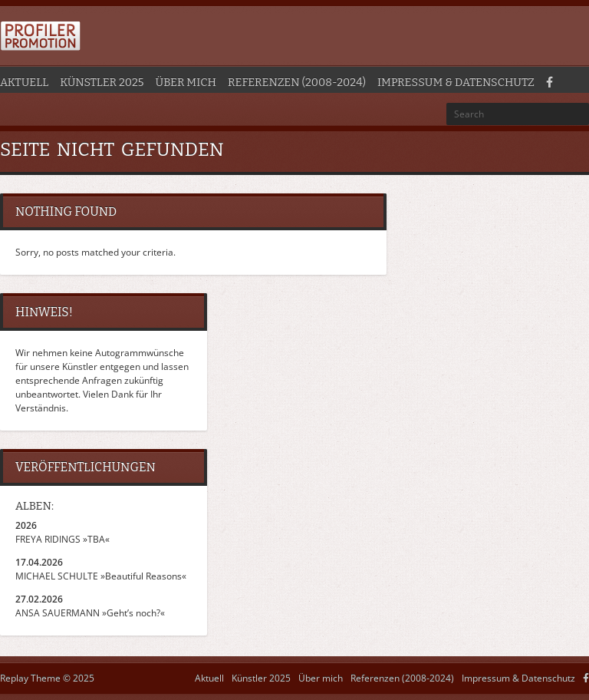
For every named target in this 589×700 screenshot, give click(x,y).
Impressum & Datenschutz (456, 83)
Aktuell (24, 83)
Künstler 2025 (102, 83)
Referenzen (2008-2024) (297, 83)
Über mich (186, 83)
